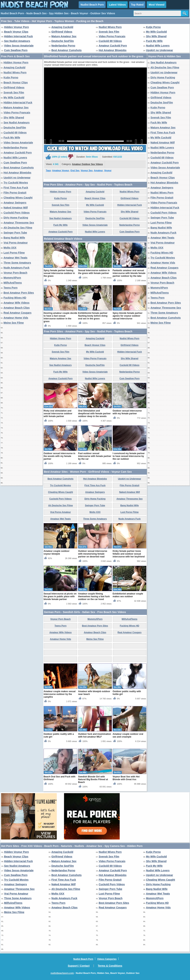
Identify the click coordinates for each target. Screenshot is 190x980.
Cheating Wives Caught (18, 198)
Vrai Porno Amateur (16, 243)
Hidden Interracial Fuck (18, 36)
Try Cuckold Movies (16, 183)
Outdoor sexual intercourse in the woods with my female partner (59, 456)
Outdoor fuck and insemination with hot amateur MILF (95, 735)
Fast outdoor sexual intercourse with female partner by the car (95, 456)
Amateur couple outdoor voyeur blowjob (56, 552)
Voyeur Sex (87, 171)
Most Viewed (157, 5)
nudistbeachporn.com (62, 973)
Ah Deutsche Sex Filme (18, 228)
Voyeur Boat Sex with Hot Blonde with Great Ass (126, 778)
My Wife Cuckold (156, 32)
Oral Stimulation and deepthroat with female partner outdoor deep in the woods (94, 414)
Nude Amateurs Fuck (17, 268)
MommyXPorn (12, 278)
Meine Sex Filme (14, 323)
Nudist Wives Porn (110, 27)
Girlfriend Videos (62, 32)
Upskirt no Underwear (159, 50)
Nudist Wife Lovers (158, 46)
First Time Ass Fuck (16, 188)
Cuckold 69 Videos (110, 41)
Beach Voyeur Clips (16, 32)
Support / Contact (79, 966)
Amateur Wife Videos (17, 303)
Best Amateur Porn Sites (19, 293)
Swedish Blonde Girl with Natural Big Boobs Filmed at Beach (93, 779)
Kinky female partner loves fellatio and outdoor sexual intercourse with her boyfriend (129, 554)
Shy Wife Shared (156, 36)
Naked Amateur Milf (16, 208)
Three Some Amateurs (17, 263)
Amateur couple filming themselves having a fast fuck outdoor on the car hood (94, 596)
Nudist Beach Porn (92, 5)
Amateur (98, 171)
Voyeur (108, 171)
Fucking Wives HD (15, 298)
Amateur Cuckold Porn (113, 46)
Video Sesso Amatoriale (19, 46)
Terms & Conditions (110, 966)
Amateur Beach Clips (17, 308)
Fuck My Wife (154, 41)
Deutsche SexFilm (63, 41)
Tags (48, 171)
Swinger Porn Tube (15, 233)
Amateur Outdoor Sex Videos (87, 164)
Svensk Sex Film (109, 32)
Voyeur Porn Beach (15, 273)
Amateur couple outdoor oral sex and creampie (128, 735)
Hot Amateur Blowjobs (113, 50)
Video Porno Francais (112, 36)
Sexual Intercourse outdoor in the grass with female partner (94, 272)
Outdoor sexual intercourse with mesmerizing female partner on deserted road (93, 554)
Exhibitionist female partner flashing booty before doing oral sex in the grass (93, 316)
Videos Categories (107, 959)
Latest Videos (117, 5)
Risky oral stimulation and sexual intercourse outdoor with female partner (58, 414)
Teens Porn (10, 288)
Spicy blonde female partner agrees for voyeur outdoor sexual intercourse (128, 316)
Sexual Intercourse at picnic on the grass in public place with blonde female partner (60, 596)
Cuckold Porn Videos (17, 213)
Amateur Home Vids (16, 318)
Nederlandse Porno (63, 46)
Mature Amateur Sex (64, 36)
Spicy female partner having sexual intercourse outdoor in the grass (59, 273)
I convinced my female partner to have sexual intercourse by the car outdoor (129, 456)
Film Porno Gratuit (15, 193)
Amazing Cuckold (62, 27)
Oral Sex (75, 171)
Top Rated (137, 5)
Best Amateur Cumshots (67, 50)
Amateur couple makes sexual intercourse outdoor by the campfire (60, 694)
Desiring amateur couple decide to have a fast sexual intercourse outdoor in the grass (60, 317)
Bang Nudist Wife (14, 238)
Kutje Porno (153, 27)
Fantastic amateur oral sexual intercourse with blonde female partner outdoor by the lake (129, 273)
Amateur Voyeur (61, 171)
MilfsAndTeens (13, 283)
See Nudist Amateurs (17, 41)
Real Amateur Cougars (17, 313)
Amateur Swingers (15, 203)
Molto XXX (10, 248)
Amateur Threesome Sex (19, 223)
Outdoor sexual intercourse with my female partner (127, 412)
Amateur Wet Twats (15, 258)
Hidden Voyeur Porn (17, 27)
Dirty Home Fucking (16, 218)
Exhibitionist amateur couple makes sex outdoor (128, 595)
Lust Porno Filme (14, 253)
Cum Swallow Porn (16, 50)
